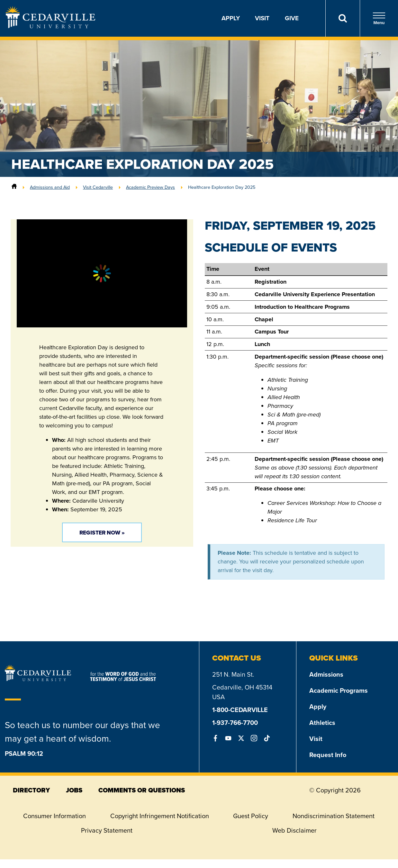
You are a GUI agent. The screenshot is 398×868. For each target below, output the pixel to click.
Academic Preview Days (150, 187)
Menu (379, 18)
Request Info (328, 755)
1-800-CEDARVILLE (240, 710)
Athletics (322, 723)
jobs (74, 790)
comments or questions (142, 790)
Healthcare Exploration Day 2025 (222, 187)
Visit (262, 18)
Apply (231, 18)
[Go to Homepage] (50, 26)
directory (31, 790)
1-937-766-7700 (235, 723)
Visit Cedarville (98, 187)
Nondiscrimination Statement (334, 816)
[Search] (343, 18)
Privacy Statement (107, 830)
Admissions (326, 674)
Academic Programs (339, 690)
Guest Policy (251, 816)
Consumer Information (54, 816)
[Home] (14, 187)
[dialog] (379, 849)
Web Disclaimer (294, 830)
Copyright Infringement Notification (160, 816)
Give (292, 18)
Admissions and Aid (50, 187)
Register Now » (102, 533)
